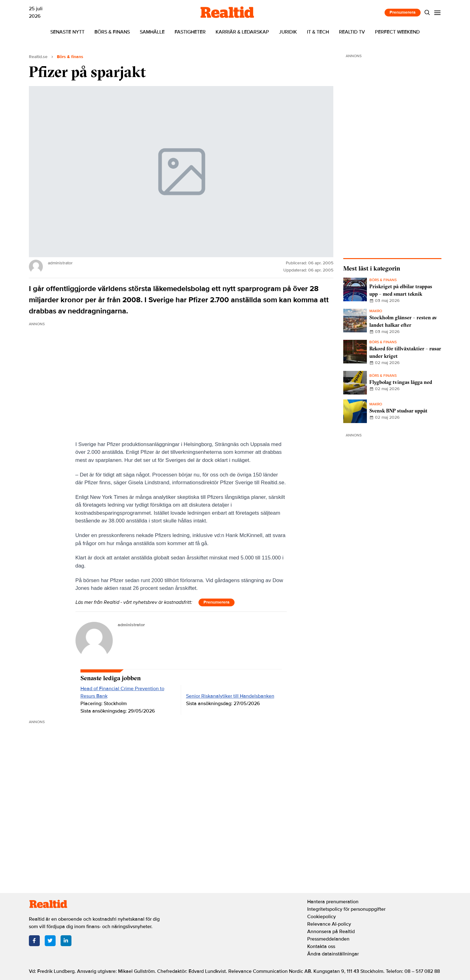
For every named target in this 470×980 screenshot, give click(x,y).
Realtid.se (38, 57)
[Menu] (437, 13)
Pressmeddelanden (328, 939)
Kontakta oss (321, 946)
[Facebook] (34, 941)
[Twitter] (50, 941)
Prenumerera (403, 12)
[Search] (427, 13)
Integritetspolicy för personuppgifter (346, 909)
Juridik (288, 32)
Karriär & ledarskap (242, 32)
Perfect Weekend (397, 32)
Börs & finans (112, 32)
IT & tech (318, 32)
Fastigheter (190, 32)
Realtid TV (352, 32)
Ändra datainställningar (333, 954)
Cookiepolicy (322, 917)
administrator (131, 625)
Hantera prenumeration (333, 902)
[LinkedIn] (66, 941)
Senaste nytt (67, 32)
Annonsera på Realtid (331, 932)
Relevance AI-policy (329, 924)
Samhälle (152, 32)
